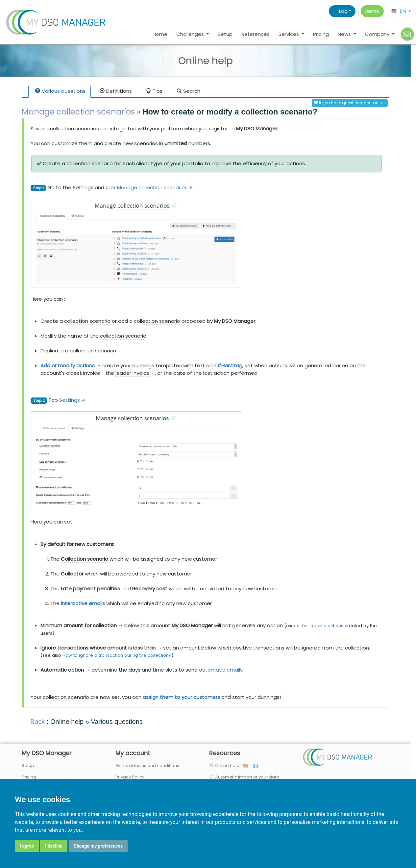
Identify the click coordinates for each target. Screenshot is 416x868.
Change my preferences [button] (98, 846)
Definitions (116, 92)
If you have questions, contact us (350, 103)
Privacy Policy (130, 777)
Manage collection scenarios (78, 112)
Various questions (60, 92)
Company (378, 34)
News (345, 34)
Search (188, 92)
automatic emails (221, 670)
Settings (72, 400)
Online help (229, 766)
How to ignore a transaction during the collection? (117, 655)
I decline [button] (54, 846)
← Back (33, 722)
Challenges (191, 34)
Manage (155, 187)
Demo (372, 11)
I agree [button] (27, 846)
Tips (154, 92)
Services (289, 34)
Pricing (321, 34)
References (256, 34)
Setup (225, 34)
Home (160, 34)
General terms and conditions (147, 766)
